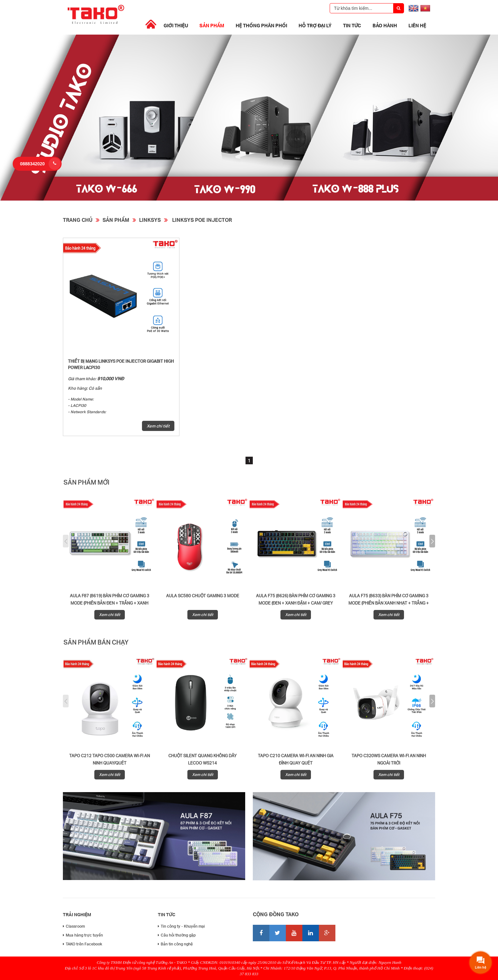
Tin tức (352, 25)
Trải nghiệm (77, 914)
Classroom (74, 926)
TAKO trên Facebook (83, 944)
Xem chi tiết (158, 426)
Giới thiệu (176, 25)
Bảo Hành (385, 25)
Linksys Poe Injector (201, 220)
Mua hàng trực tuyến (83, 935)
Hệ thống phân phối (261, 25)
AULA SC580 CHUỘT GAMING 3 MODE (203, 596)
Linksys (150, 220)
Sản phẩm (212, 25)
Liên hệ (417, 25)
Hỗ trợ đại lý (315, 25)
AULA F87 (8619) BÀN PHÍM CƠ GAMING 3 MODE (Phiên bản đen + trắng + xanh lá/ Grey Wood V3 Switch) (110, 603)
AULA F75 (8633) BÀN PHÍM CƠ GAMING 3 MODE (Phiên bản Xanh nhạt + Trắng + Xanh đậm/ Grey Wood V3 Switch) (389, 603)
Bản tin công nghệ (175, 944)
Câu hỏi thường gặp (177, 935)
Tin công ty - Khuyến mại (181, 926)
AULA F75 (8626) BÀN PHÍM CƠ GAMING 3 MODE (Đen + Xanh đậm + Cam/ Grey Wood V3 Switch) (296, 603)
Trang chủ (78, 220)
